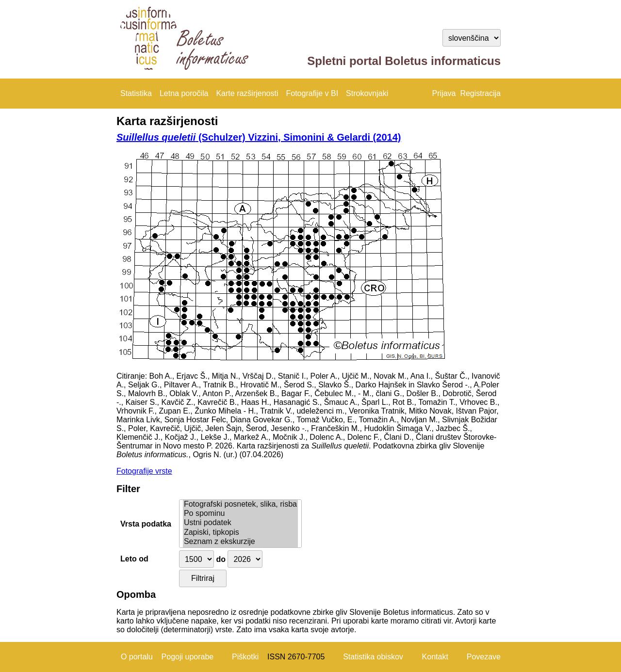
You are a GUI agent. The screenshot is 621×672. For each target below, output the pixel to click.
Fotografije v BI (312, 93)
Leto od (134, 559)
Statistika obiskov (373, 657)
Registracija (480, 93)
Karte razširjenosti (247, 93)
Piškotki (245, 657)
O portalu (137, 657)
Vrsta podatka (146, 524)
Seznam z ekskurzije (240, 542)
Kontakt (435, 657)
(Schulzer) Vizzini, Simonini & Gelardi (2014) (259, 137)
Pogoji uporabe (188, 657)
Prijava (444, 93)
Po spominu (240, 514)
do (221, 559)
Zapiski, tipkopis (240, 533)
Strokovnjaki (367, 93)
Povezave (484, 657)
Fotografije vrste (144, 471)
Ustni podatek (240, 523)
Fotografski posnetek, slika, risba (240, 504)
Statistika (136, 93)
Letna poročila (184, 93)
